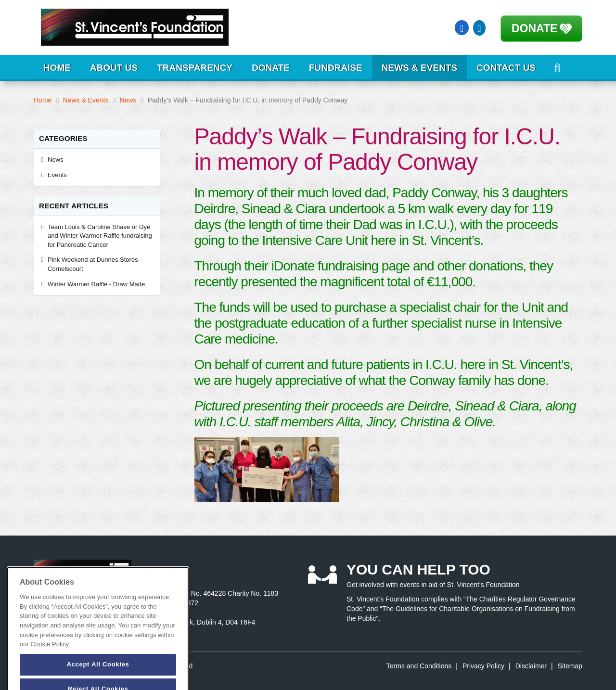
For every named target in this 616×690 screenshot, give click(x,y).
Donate (534, 28)
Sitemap (570, 666)
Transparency (195, 68)
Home (57, 68)
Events (57, 175)
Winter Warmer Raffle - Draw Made (97, 284)
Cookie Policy (50, 656)
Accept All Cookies (98, 676)
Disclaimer (531, 666)
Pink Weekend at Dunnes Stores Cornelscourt (93, 264)
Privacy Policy (483, 666)
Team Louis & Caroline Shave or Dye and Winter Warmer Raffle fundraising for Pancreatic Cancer (100, 236)
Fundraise (336, 68)
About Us (114, 68)
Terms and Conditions (419, 666)
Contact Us (506, 68)
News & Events (419, 68)
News (128, 100)
